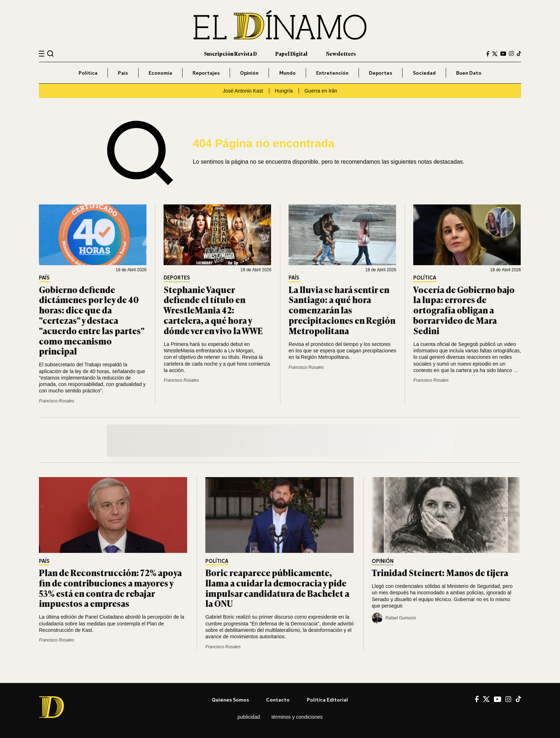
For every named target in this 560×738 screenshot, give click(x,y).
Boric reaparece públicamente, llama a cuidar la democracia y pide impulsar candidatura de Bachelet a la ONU (277, 588)
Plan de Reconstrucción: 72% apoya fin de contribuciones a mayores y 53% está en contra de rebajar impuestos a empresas (110, 588)
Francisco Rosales (57, 401)
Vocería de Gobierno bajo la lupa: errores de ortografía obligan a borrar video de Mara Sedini (464, 310)
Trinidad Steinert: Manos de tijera (440, 572)
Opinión (249, 73)
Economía (160, 73)
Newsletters (341, 53)
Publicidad (249, 717)
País (123, 73)
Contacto (278, 700)
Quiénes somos (230, 700)
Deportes (381, 73)
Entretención (332, 73)
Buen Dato (469, 73)
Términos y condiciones (297, 717)
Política (88, 73)
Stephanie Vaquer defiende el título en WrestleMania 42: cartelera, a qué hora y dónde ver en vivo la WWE (213, 310)
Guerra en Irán (321, 91)
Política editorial (327, 700)
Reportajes (206, 73)
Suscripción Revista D (230, 53)
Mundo (287, 73)
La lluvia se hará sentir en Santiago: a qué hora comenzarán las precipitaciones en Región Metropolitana (342, 310)
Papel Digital (291, 53)
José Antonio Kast (243, 91)
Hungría (284, 91)
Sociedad (424, 73)
